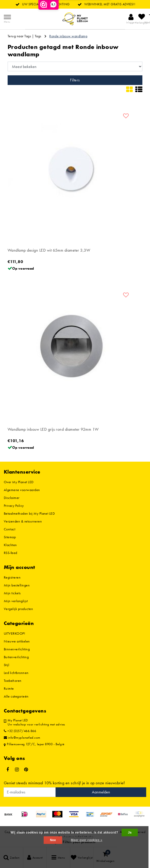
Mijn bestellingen (17, 585)
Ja (130, 832)
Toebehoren (13, 681)
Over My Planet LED (19, 482)
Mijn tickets (12, 593)
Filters (75, 80)
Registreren (12, 577)
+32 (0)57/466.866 (20, 731)
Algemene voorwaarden (22, 490)
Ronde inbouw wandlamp (68, 36)
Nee (53, 840)
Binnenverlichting (17, 649)
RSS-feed (11, 553)
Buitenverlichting (16, 657)
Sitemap (10, 537)
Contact (10, 529)
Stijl (6, 665)
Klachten (10, 545)
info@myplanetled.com (22, 738)
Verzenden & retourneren (23, 521)
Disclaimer (12, 498)
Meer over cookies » (87, 840)
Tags (38, 36)
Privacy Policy (14, 506)
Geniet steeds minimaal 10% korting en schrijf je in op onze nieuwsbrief (64, 783)
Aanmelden (101, 792)
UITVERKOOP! (14, 633)
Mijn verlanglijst (16, 601)
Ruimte (9, 688)
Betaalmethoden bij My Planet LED (29, 513)
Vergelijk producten (18, 609)
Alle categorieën (16, 696)
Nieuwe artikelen (17, 641)
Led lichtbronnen (16, 673)
